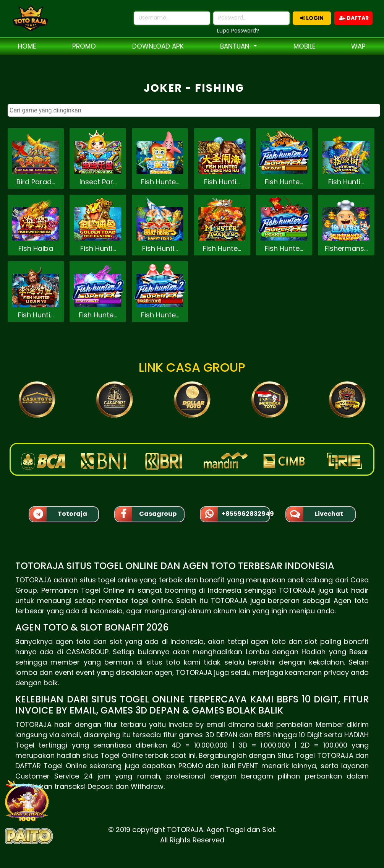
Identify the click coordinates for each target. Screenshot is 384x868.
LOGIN (312, 18)
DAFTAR (354, 18)
